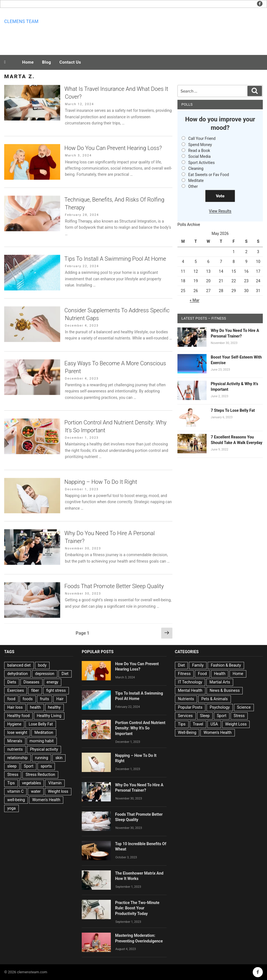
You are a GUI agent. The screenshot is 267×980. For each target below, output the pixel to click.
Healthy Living (49, 716)
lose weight (17, 732)
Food (202, 674)
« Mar (195, 300)
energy (53, 682)
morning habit (42, 741)
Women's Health (46, 800)
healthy (54, 707)
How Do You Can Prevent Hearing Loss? (113, 148)
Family (198, 665)
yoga (11, 808)
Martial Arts (220, 682)
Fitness (184, 674)
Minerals (15, 741)
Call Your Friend (202, 138)
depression (45, 674)
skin (59, 758)
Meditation (44, 732)
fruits (45, 699)
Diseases (31, 682)
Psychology (220, 707)
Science (244, 707)
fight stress (56, 690)
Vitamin (55, 783)
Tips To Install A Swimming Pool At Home (115, 259)
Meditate (196, 181)
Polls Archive (189, 225)
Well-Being (187, 732)
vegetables (32, 783)
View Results (220, 211)
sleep (12, 766)
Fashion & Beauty (226, 665)
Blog (46, 62)
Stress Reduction (40, 775)
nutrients (15, 749)
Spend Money (200, 145)
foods (28, 699)
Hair (60, 699)
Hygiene (14, 724)
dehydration (17, 674)
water (36, 791)
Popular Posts (190, 707)
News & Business (225, 690)
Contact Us (70, 62)
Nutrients (186, 699)
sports (46, 766)
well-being (16, 800)
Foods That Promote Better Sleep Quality (114, 586)
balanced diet (19, 665)
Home (28, 62)
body (42, 665)
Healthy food (18, 716)
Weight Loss (236, 724)
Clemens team (21, 21)
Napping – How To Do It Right (101, 482)
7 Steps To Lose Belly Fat (233, 410)
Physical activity (44, 749)
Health (220, 674)
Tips (11, 783)
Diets (12, 682)
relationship (17, 758)
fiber (35, 690)
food (11, 699)
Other (193, 186)
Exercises (16, 690)
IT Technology (190, 682)
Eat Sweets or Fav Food (209, 175)
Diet (65, 674)
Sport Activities (202, 163)
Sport (29, 766)
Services (185, 716)
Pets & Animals (214, 699)
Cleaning (196, 168)
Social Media (200, 156)
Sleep (205, 716)
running (42, 758)
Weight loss (58, 791)
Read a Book (199, 151)
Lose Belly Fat (41, 724)
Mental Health (190, 690)
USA (214, 724)
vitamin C (15, 791)
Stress (13, 775)
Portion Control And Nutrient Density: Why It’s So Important (140, 728)
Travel (198, 724)
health (35, 707)
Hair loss (15, 707)
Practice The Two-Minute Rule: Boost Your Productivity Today (137, 908)
